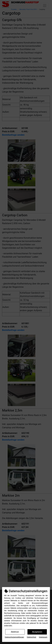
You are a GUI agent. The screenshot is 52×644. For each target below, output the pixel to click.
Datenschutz (32, 637)
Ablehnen (15, 632)
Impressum (43, 637)
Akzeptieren (37, 632)
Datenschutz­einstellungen (14, 637)
